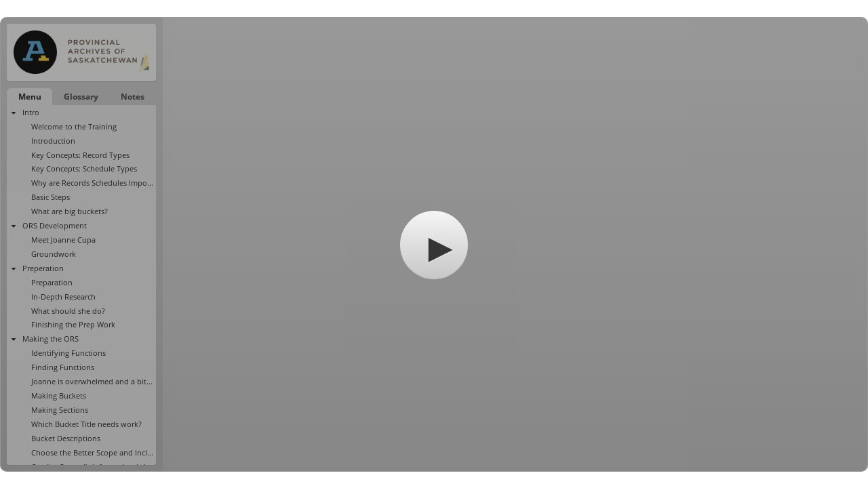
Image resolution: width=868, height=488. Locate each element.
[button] (434, 245)
